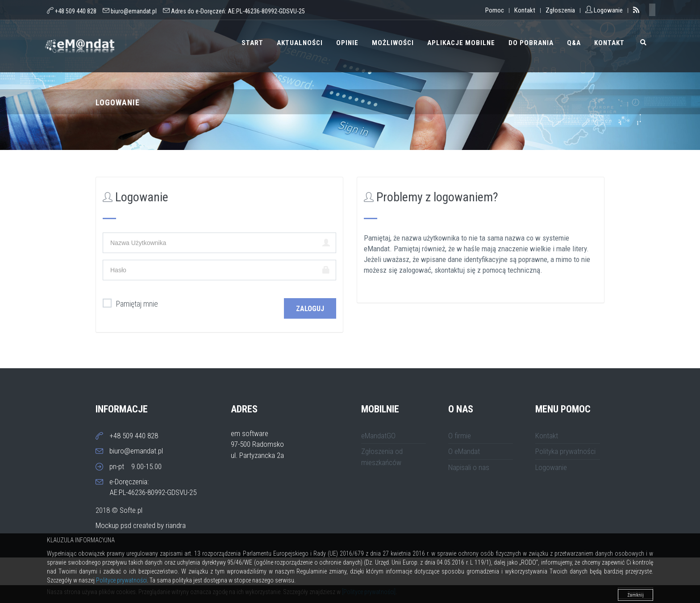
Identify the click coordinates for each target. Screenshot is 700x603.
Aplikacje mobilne (461, 43)
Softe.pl (131, 510)
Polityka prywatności (565, 451)
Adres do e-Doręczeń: (234, 11)
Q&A (574, 43)
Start (252, 43)
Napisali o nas (469, 467)
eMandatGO (378, 436)
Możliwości (393, 43)
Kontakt (525, 10)
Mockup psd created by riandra (141, 525)
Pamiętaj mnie (130, 304)
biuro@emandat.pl (134, 11)
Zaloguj (310, 309)
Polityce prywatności (121, 580)
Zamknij (635, 595)
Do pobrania (531, 43)
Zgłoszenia (560, 10)
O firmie (460, 436)
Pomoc (495, 10)
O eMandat (464, 451)
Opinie (347, 43)
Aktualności (300, 43)
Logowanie (551, 467)
